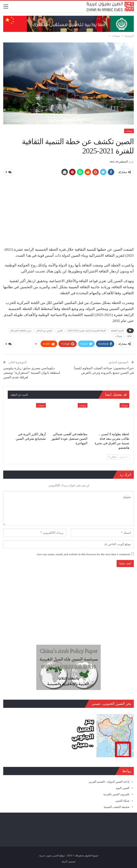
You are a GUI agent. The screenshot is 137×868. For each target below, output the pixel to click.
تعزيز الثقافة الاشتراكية (21, 330)
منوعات (129, 131)
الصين (60, 330)
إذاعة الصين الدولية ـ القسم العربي (109, 781)
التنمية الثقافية (117, 330)
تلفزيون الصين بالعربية (116, 794)
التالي (112, 457)
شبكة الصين (123, 800)
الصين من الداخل (44, 330)
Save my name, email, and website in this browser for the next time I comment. (83, 554)
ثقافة (129, 336)
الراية (64, 861)
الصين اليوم (123, 788)
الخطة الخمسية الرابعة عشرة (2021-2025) (87, 330)
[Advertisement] (68, 210)
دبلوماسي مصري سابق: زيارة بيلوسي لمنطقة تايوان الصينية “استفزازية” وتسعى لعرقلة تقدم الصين (32, 372)
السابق (123, 457)
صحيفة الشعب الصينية (117, 807)
